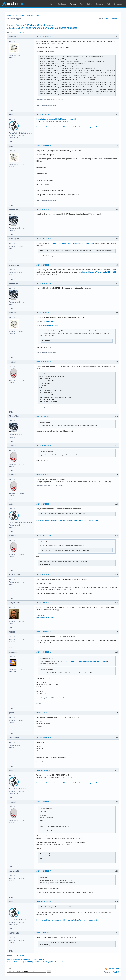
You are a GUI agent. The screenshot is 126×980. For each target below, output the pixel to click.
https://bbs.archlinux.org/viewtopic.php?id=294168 (97, 272)
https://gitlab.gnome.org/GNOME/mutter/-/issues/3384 (57, 119)
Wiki (82, 4)
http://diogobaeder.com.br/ (46, 617)
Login (38, 15)
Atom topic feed (113, 969)
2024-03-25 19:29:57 (44, 475)
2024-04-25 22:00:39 (44, 802)
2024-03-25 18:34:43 (44, 362)
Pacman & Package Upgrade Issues (35, 25)
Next (22, 32)
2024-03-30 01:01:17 (44, 603)
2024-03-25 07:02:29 (44, 209)
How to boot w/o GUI (58, 127)
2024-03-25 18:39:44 (44, 416)
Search (22, 15)
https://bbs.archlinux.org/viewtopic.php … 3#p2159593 (74, 243)
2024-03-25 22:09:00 (44, 536)
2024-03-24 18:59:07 (44, 114)
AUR (109, 4)
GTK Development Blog (50, 325)
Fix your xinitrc (93, 127)
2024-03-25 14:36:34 (44, 313)
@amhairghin (49, 321)
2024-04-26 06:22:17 (44, 871)
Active (106, 19)
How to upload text (43, 127)
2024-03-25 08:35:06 (44, 265)
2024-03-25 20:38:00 (44, 504)
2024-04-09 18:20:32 (44, 652)
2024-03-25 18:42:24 (44, 445)
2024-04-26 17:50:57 (44, 933)
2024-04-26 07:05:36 (44, 901)
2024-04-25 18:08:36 (44, 737)
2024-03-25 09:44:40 (44, 283)
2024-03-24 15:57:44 (44, 36)
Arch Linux (14, 4)
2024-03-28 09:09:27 (44, 574)
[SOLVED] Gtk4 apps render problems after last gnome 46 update (43, 28)
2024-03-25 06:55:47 (44, 146)
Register (30, 15)
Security (100, 4)
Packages (62, 4)
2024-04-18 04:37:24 (44, 713)
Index (9, 15)
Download (118, 4)
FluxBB (116, 972)
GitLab (90, 4)
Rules (15, 15)
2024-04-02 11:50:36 (44, 632)
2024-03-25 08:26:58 (44, 239)
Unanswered (114, 19)
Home (52, 4)
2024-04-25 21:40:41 (44, 770)
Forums (73, 4)
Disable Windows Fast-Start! (76, 127)
